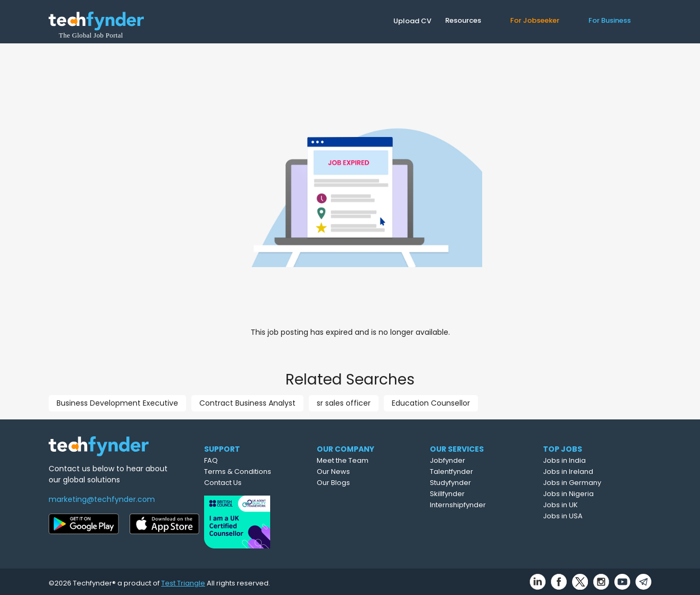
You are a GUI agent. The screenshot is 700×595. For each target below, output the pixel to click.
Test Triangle (183, 580)
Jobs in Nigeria (593, 494)
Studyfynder (477, 483)
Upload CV (412, 21)
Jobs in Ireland (593, 472)
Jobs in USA (588, 516)
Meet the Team (368, 460)
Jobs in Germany (597, 483)
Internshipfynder (484, 505)
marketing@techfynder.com (102, 499)
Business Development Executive (117, 403)
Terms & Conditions (258, 472)
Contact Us (243, 483)
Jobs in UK (585, 505)
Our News (359, 472)
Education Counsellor (431, 403)
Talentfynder (478, 472)
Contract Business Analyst (247, 403)
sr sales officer (344, 403)
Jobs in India (589, 460)
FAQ (232, 460)
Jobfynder (474, 460)
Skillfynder (474, 494)
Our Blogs (359, 483)
